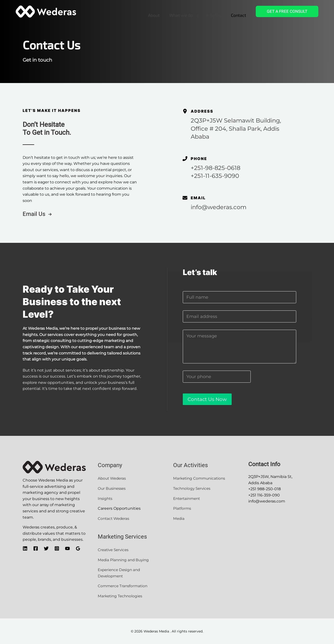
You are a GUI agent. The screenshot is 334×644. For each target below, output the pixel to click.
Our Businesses (113, 488)
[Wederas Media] (46, 11)
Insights (106, 499)
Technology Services (193, 488)
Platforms (182, 508)
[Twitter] (46, 548)
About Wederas (113, 478)
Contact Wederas (115, 518)
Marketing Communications (200, 478)
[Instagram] (57, 548)
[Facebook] (36, 548)
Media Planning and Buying (124, 560)
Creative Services (114, 550)
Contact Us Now (207, 399)
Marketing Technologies (121, 596)
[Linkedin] (25, 548)
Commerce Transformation (124, 586)
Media (179, 518)
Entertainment (188, 499)
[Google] (78, 548)
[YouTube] (67, 548)
